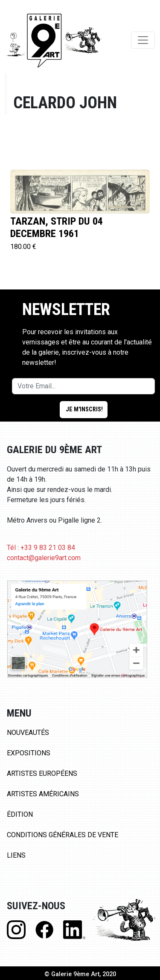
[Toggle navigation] (143, 40)
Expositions (29, 753)
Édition (20, 814)
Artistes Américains (43, 794)
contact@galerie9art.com (44, 558)
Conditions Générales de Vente (63, 835)
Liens (16, 855)
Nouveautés (28, 733)
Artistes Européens (42, 773)
